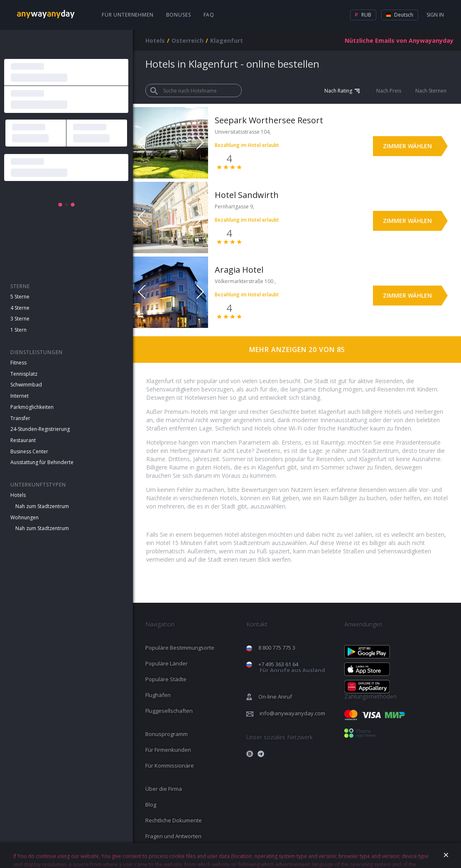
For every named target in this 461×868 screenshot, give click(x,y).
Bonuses (179, 15)
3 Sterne (20, 319)
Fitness (18, 363)
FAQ (209, 15)
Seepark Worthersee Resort (269, 120)
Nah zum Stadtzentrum (42, 506)
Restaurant (23, 440)
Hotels (18, 495)
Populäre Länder (167, 663)
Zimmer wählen (407, 146)
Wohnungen (25, 517)
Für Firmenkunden (168, 750)
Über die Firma (164, 789)
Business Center (29, 451)
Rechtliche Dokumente (174, 820)
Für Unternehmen (128, 15)
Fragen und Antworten (173, 836)
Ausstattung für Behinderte (42, 462)
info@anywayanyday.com (292, 713)
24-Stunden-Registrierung (40, 429)
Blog (151, 804)
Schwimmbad (26, 385)
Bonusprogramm (167, 734)
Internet (20, 396)
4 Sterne (20, 308)
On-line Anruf (275, 697)
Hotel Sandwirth (247, 195)
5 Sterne (20, 297)
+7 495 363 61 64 (292, 667)
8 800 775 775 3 (277, 648)
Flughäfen (158, 695)
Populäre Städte (166, 679)
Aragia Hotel (239, 270)
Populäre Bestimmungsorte (180, 648)
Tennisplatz (24, 374)
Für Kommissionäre (170, 765)
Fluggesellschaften (169, 711)
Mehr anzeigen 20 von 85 (297, 350)
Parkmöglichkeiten (32, 407)
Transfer (20, 418)
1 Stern (18, 330)
